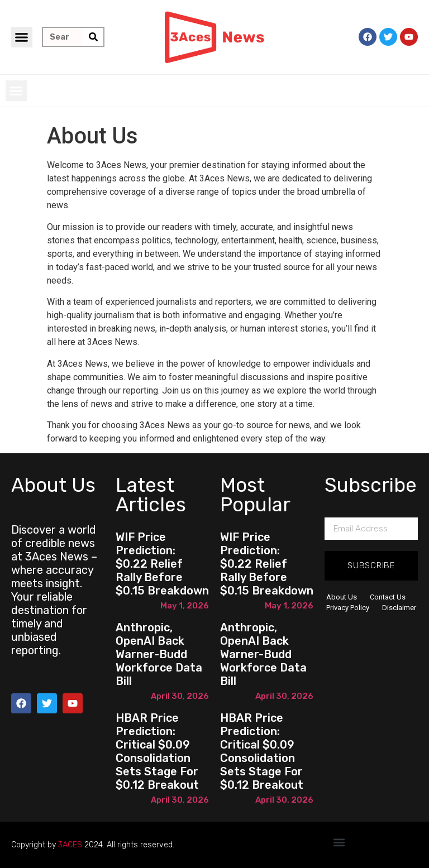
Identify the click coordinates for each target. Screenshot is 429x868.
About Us (342, 597)
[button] (22, 37)
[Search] (93, 37)
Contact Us (388, 597)
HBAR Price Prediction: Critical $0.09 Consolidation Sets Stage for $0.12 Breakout (157, 751)
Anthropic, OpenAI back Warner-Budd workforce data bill (159, 654)
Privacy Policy (348, 608)
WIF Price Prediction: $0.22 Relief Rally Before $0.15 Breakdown (162, 564)
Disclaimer (399, 608)
